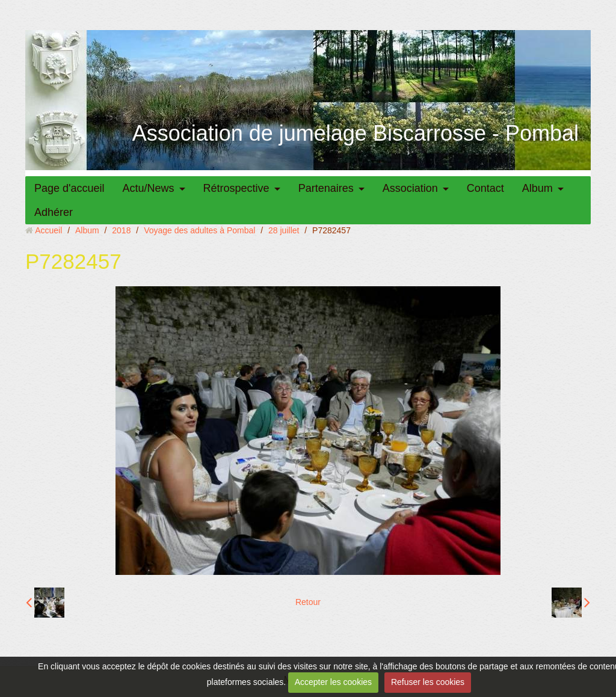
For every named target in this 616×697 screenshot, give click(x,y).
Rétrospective (236, 188)
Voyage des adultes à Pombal (199, 230)
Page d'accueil (69, 188)
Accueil (48, 230)
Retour (308, 602)
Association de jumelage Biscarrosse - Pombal (356, 133)
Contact (485, 188)
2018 (121, 230)
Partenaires (326, 188)
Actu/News (149, 188)
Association (410, 188)
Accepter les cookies (333, 682)
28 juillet (284, 230)
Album (537, 188)
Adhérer (54, 212)
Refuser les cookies (428, 682)
